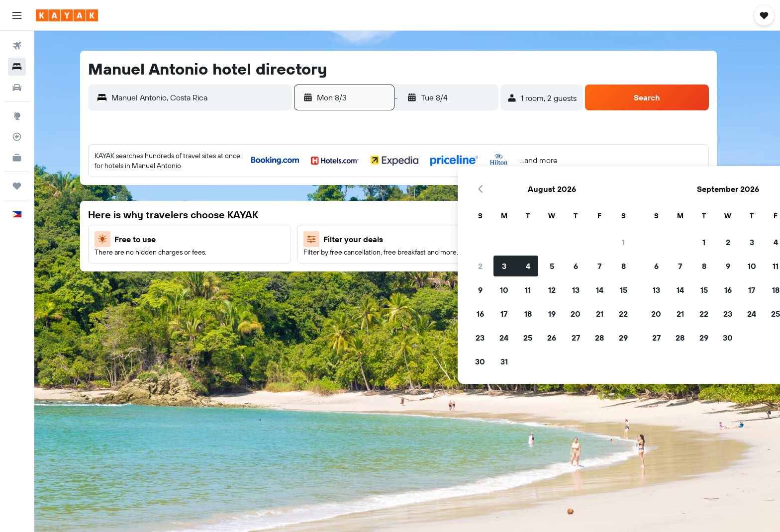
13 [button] (421, 238)
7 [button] (444, 214)
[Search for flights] (17, 46)
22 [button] (468, 262)
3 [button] (349, 214)
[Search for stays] (17, 67)
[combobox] (208, 97)
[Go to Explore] (17, 116)
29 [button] (468, 286)
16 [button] (325, 262)
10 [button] (349, 238)
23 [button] (325, 286)
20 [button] (420, 262)
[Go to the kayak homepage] (67, 15)
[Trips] (17, 186)
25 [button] (373, 286)
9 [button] (325, 238)
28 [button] (444, 286)
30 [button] (325, 310)
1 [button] (468, 190)
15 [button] (468, 238)
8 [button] (468, 214)
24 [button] (349, 286)
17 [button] (349, 262)
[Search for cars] (17, 88)
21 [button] (444, 262)
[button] (17, 15)
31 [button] (349, 310)
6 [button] (421, 214)
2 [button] (325, 214)
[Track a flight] (17, 137)
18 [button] (373, 262)
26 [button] (396, 286)
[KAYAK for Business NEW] (17, 158)
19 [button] (397, 262)
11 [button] (373, 238)
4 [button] (373, 214)
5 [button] (397, 214)
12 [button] (397, 238)
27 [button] (421, 286)
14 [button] (444, 238)
